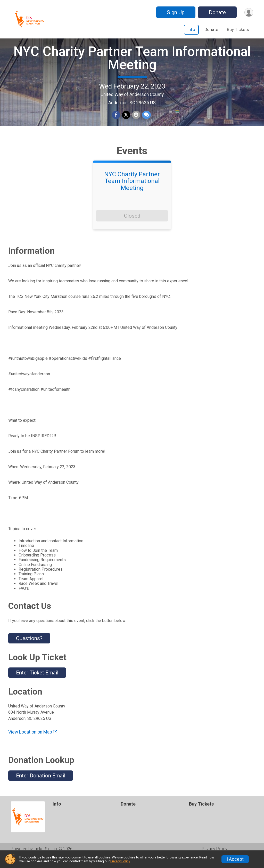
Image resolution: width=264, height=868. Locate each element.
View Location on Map (33, 743)
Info (191, 30)
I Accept (235, 859)
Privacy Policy (120, 861)
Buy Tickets (238, 30)
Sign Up (175, 12)
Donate (217, 12)
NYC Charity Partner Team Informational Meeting (132, 63)
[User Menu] (248, 12)
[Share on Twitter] (126, 120)
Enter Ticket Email (37, 683)
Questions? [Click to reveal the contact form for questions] (29, 649)
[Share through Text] (146, 120)
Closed (132, 226)
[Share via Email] (136, 120)
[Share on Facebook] (116, 120)
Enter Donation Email (41, 786)
